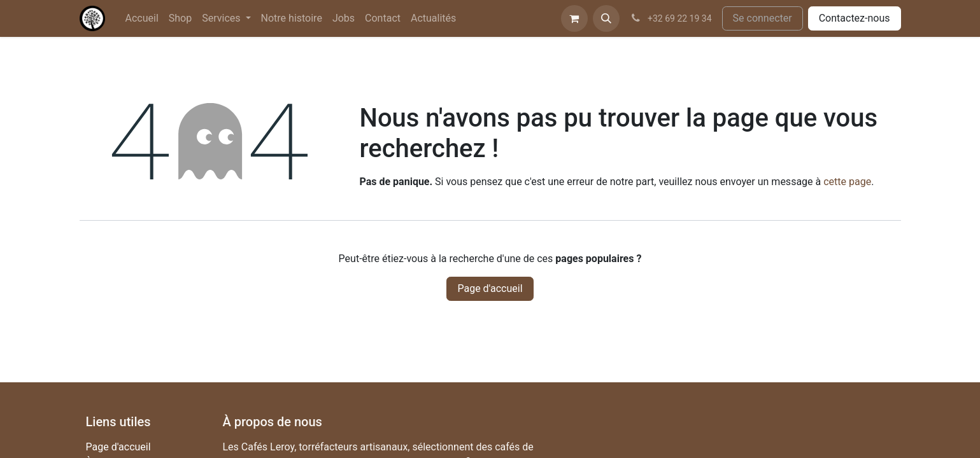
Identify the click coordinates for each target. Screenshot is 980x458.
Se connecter (763, 18)
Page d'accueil (490, 288)
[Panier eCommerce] (574, 18)
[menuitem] (142, 18)
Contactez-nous (855, 18)
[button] (606, 18)
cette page (847, 182)
